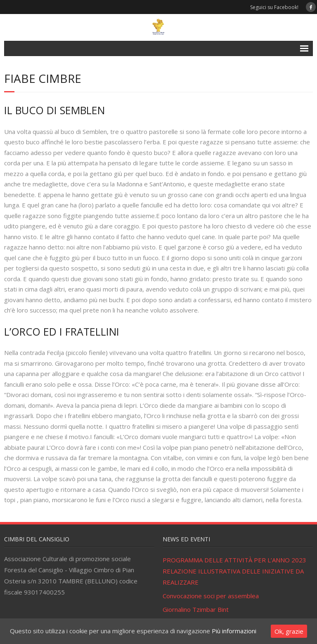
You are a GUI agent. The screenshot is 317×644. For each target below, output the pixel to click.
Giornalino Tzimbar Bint (196, 609)
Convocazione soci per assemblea (211, 596)
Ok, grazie (289, 631)
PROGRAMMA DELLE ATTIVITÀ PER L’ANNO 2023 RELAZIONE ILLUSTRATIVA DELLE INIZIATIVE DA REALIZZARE (234, 571)
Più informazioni (234, 631)
